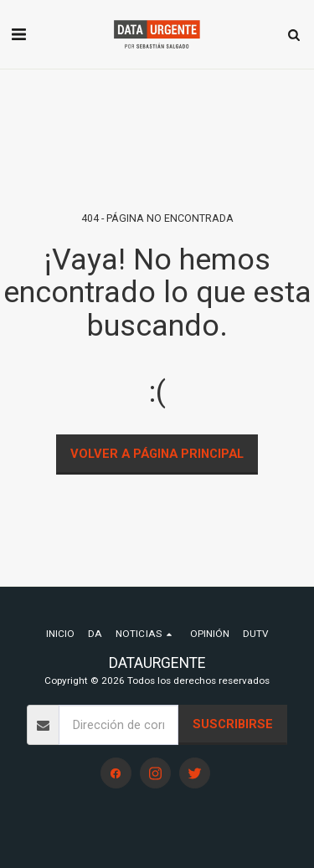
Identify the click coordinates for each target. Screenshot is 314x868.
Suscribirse (233, 724)
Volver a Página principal (157, 454)
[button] (18, 34)
